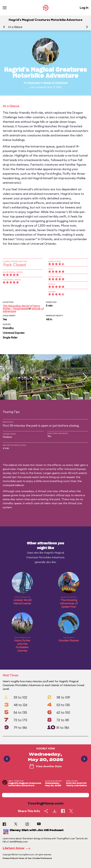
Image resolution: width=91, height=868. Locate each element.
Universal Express (14, 333)
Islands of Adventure (55, 83)
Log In (84, 8)
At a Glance (15, 27)
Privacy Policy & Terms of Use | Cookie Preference (27, 858)
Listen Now (18, 849)
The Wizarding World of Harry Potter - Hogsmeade (21, 307)
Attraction (34, 83)
